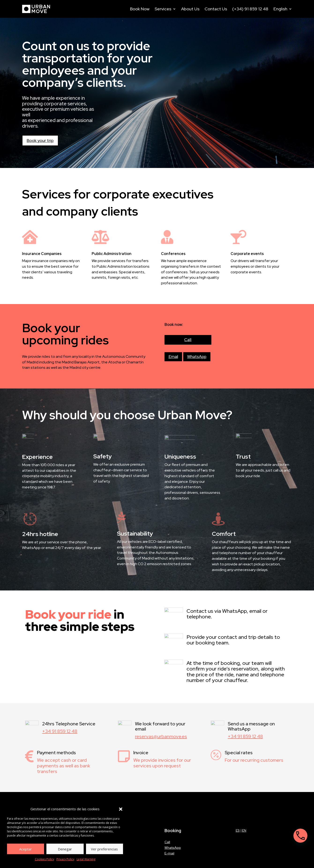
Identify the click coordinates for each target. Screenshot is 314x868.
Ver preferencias (104, 849)
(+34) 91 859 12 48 (250, 9)
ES (238, 830)
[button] (121, 809)
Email (173, 357)
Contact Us (216, 9)
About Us (190, 9)
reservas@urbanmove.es (161, 736)
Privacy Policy (65, 859)
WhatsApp (197, 357)
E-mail (169, 853)
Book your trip (40, 140)
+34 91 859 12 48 (60, 731)
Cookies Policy (45, 859)
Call (188, 340)
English (280, 9)
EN (244, 830)
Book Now (140, 9)
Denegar (65, 849)
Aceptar (26, 849)
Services (163, 9)
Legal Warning (86, 859)
